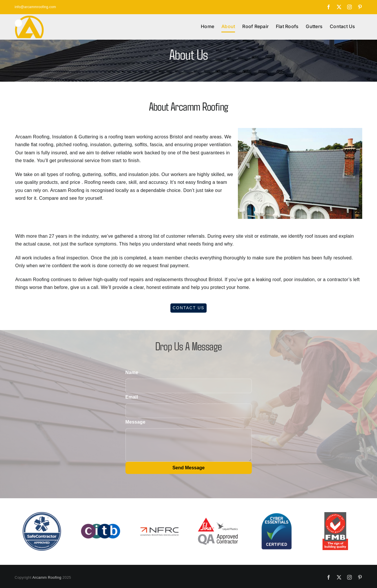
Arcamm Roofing (47, 577)
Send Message (188, 468)
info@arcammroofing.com (35, 7)
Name (132, 372)
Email (132, 397)
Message (135, 422)
